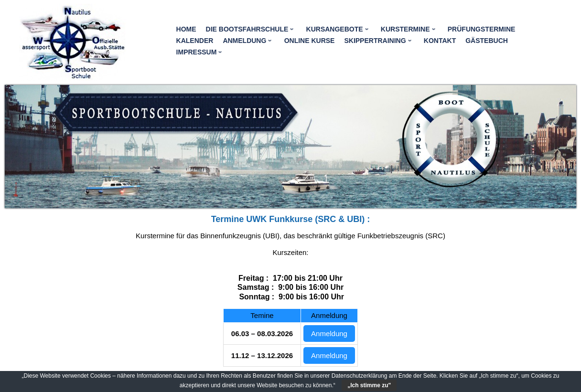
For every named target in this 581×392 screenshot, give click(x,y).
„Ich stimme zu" (369, 385)
